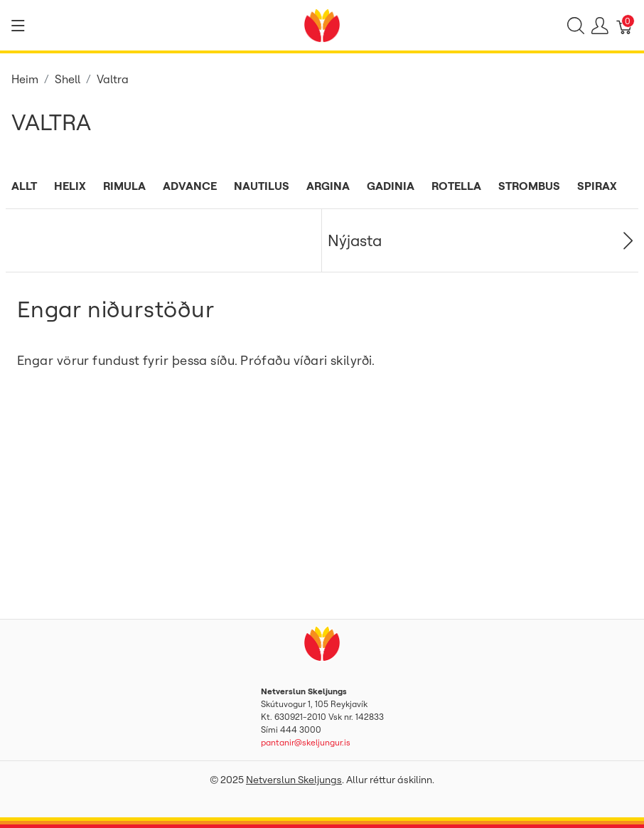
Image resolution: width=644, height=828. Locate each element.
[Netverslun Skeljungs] (322, 24)
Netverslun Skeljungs (294, 780)
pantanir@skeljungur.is (306, 742)
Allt (24, 186)
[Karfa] (625, 26)
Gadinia (391, 186)
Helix (70, 186)
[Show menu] (18, 26)
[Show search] (576, 26)
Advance (190, 186)
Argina (328, 186)
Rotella (456, 186)
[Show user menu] (600, 26)
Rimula (124, 186)
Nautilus (262, 186)
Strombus (529, 186)
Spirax (597, 186)
